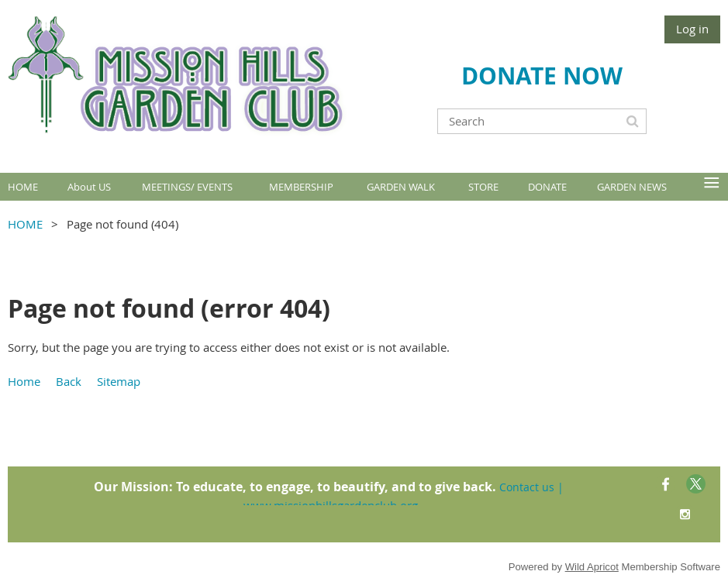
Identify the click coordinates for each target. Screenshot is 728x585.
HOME (25, 224)
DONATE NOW (542, 76)
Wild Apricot (592, 567)
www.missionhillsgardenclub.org (331, 505)
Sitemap (119, 381)
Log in (692, 29)
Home (24, 381)
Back (69, 381)
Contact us (527, 487)
